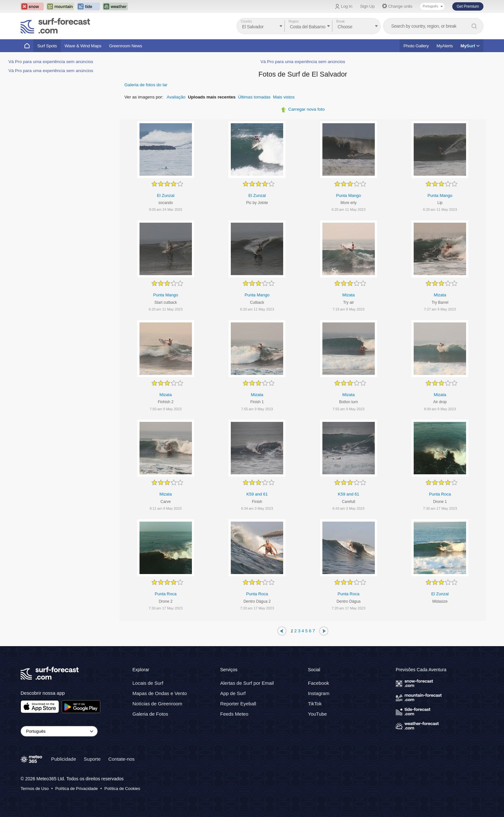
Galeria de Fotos (150, 714)
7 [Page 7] (314, 631)
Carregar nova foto (306, 109)
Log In (347, 6)
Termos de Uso (35, 788)
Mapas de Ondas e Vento (160, 693)
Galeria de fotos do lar (146, 85)
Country (246, 21)
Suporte (92, 759)
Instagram (319, 693)
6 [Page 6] (310, 631)
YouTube (317, 714)
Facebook (319, 683)
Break (340, 21)
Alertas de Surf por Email (247, 683)
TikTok (315, 703)
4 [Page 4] (303, 631)
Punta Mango (349, 195)
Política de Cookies (122, 788)
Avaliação (176, 97)
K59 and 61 (257, 494)
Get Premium (468, 6)
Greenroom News (126, 46)
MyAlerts (445, 46)
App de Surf (233, 693)
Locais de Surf (148, 683)
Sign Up (367, 6)
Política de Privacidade (76, 788)
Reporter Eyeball (238, 703)
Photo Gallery (416, 46)
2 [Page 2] (296, 631)
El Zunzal (166, 195)
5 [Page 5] (307, 631)
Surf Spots (47, 46)
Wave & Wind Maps (83, 46)
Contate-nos (122, 759)
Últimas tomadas (254, 97)
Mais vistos (284, 97)
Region (294, 21)
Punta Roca (440, 494)
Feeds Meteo (234, 714)
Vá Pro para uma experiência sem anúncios (51, 62)
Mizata (348, 295)
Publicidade (64, 759)
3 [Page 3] (299, 631)
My (470, 46)
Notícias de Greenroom (157, 703)
